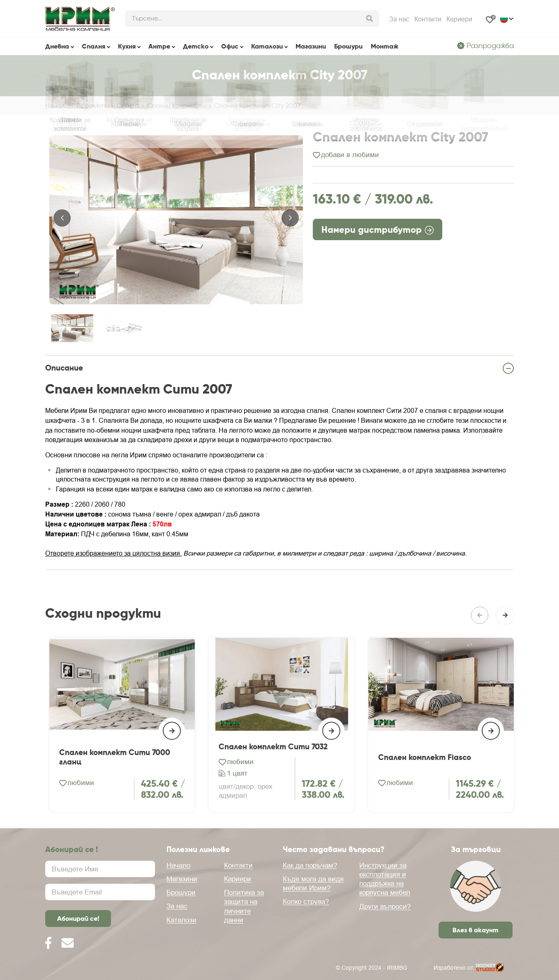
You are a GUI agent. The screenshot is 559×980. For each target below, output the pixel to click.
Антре (159, 46)
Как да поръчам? (310, 865)
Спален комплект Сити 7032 (273, 786)
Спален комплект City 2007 (257, 106)
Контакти (428, 19)
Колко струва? (306, 901)
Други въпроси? (385, 906)
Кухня (127, 46)
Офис (230, 46)
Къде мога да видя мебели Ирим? (313, 883)
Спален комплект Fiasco (425, 796)
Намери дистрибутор (378, 233)
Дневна (57, 46)
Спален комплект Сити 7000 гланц (115, 796)
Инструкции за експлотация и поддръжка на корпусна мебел (385, 879)
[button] (62, 220)
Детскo (196, 46)
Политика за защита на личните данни (244, 906)
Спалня (94, 46)
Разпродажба (485, 46)
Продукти (93, 106)
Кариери (459, 19)
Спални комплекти (177, 106)
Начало (57, 106)
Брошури (348, 46)
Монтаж (385, 46)
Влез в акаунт (476, 930)
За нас (399, 19)
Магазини (311, 46)
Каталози (267, 46)
